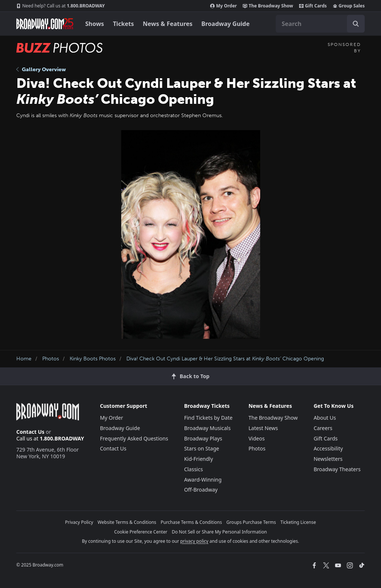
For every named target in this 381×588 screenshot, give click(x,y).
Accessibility (328, 448)
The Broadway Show (268, 6)
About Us (325, 418)
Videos (256, 438)
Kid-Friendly (199, 459)
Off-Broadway (201, 490)
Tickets (124, 24)
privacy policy (194, 541)
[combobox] (320, 24)
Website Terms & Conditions (127, 522)
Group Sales (349, 6)
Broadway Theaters (337, 469)
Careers (323, 428)
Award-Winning (203, 480)
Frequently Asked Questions (134, 438)
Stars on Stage (202, 448)
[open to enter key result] (356, 24)
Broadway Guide (225, 24)
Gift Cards (313, 6)
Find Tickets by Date (208, 418)
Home (24, 359)
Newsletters (328, 459)
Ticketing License (298, 522)
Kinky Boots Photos (93, 359)
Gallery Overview (41, 70)
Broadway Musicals (208, 428)
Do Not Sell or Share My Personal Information (219, 532)
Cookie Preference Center (141, 532)
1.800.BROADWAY (61, 6)
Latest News (263, 428)
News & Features (168, 24)
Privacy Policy (79, 522)
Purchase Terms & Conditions (191, 522)
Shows (95, 24)
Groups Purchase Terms (251, 522)
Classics (194, 469)
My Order (223, 6)
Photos (51, 359)
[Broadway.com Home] (45, 24)
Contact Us (30, 432)
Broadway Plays (203, 438)
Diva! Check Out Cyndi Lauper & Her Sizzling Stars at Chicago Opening (225, 359)
